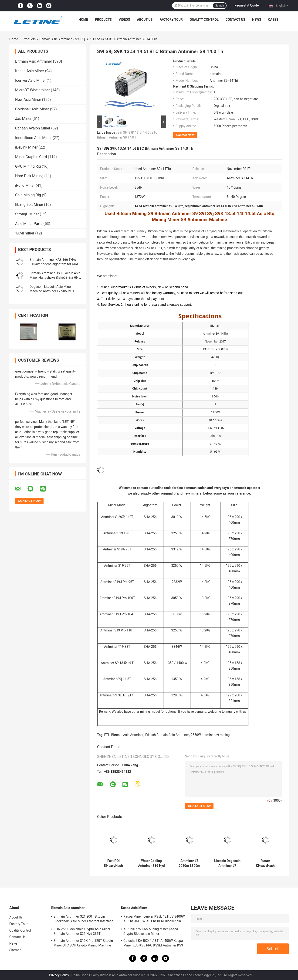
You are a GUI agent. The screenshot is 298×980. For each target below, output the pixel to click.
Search (220, 6)
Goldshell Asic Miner (32, 109)
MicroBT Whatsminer (32, 90)
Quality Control (204, 20)
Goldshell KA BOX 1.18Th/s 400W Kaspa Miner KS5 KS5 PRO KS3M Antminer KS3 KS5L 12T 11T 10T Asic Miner (153, 944)
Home (83, 20)
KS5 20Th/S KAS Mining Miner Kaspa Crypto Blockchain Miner (151, 931)
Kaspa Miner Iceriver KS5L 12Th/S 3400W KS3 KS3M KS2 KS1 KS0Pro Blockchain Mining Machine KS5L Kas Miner (154, 919)
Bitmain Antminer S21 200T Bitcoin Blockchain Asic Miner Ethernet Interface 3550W (83, 919)
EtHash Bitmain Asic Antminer (167, 735)
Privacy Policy (59, 975)
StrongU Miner (27, 214)
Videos (124, 20)
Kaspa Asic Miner (30, 71)
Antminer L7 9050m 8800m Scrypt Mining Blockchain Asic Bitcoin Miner (189, 863)
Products (103, 20)
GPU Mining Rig (28, 166)
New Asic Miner (28, 100)
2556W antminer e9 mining (210, 735)
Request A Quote (247, 5)
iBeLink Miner (26, 147)
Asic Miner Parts (29, 224)
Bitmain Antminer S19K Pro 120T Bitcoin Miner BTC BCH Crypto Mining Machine (83, 943)
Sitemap (15, 950)
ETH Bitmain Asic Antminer (124, 735)
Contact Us (235, 20)
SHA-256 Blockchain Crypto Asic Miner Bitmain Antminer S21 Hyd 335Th (82, 931)
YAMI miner (25, 233)
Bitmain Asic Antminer (56, 39)
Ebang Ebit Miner (29, 205)
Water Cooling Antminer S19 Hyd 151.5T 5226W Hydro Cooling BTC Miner (151, 863)
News (257, 20)
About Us (145, 20)
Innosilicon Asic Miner (33, 138)
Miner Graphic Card (31, 157)
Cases (273, 20)
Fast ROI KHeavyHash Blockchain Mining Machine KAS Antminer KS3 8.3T (113, 863)
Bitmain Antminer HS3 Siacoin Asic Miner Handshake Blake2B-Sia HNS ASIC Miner (55, 278)
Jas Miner (23, 119)
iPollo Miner (25, 185)
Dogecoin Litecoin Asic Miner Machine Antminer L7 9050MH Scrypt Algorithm (52, 291)
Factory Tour (171, 20)
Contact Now (185, 135)
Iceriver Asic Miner (30, 80)
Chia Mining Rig (28, 195)
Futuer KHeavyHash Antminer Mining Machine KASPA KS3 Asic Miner (265, 863)
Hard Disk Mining (29, 176)
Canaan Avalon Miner (33, 128)
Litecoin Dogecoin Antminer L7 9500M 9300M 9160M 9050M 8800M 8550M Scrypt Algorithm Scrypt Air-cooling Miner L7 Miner (227, 863)
